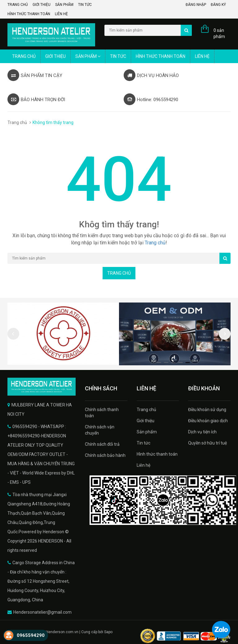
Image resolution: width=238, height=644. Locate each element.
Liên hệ (61, 14)
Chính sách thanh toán (102, 413)
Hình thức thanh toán (29, 14)
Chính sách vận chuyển (100, 430)
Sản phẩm (64, 5)
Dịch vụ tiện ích (202, 432)
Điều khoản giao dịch (208, 421)
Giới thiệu (42, 5)
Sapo (108, 632)
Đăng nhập (196, 5)
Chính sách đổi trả (102, 444)
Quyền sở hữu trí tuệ (207, 443)
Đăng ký (218, 5)
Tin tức (85, 5)
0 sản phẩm (219, 33)
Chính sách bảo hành (105, 455)
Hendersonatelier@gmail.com (42, 612)
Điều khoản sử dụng (207, 410)
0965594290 (31, 635)
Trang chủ (18, 5)
